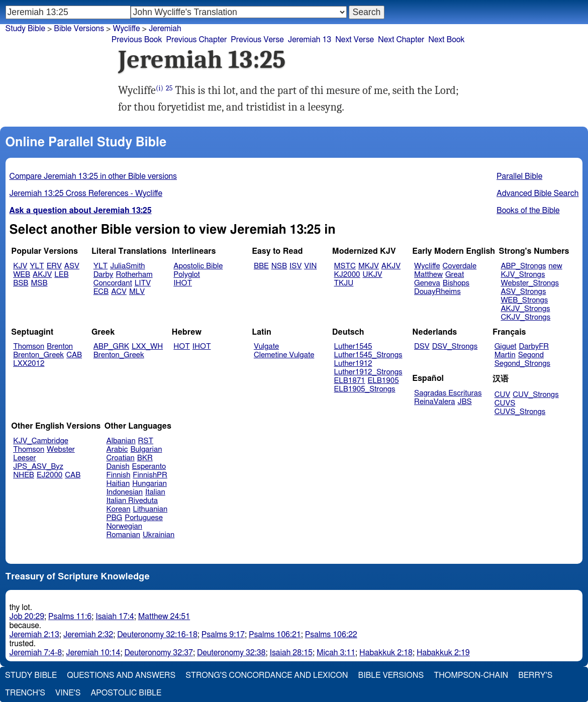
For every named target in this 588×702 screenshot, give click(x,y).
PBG (115, 518)
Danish (118, 467)
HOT (181, 346)
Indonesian (125, 492)
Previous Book (137, 40)
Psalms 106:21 (275, 635)
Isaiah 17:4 (115, 617)
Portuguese (144, 518)
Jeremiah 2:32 (88, 635)
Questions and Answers (121, 675)
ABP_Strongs (523, 266)
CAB (74, 355)
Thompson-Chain (471, 675)
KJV (20, 266)
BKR (145, 458)
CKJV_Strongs (525, 317)
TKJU (344, 283)
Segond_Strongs (522, 364)
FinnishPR (150, 475)
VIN (310, 266)
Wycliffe (126, 29)
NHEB (24, 475)
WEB (22, 275)
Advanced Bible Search (537, 193)
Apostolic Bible (126, 693)
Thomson (29, 346)
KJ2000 (347, 275)
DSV (422, 346)
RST (146, 441)
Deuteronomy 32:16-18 (157, 635)
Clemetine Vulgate (284, 355)
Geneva (427, 283)
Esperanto (149, 467)
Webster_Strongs (530, 283)
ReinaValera (434, 402)
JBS (464, 402)
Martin (505, 355)
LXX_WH (147, 346)
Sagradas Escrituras (448, 393)
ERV (54, 266)
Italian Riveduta (132, 501)
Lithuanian (150, 509)
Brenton (60, 346)
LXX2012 (29, 364)
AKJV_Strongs (525, 309)
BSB (21, 283)
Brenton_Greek (38, 355)
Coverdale (460, 266)
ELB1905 (383, 381)
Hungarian (150, 484)
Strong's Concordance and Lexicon (267, 675)
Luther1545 (353, 346)
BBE (261, 266)
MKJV (369, 266)
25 (169, 88)
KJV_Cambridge (41, 441)
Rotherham (134, 275)
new (556, 266)
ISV (296, 266)
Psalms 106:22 (331, 635)
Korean (119, 509)
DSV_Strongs (455, 346)
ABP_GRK (111, 346)
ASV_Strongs (523, 292)
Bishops (456, 283)
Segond (531, 355)
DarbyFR (534, 346)
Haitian (118, 484)
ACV (119, 292)
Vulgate (266, 346)
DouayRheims (437, 292)
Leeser (24, 458)
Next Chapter (401, 40)
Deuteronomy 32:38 (231, 653)
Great (455, 275)
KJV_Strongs (523, 275)
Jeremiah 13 (310, 40)
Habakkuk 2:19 (443, 653)
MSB (39, 283)
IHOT (183, 283)
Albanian (121, 441)
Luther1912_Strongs (368, 372)
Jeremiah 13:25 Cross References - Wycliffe (86, 193)
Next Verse (355, 40)
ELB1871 (350, 381)
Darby (104, 275)
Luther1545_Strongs (368, 355)
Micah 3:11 (336, 653)
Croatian (121, 458)
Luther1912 (353, 364)
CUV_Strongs (535, 395)
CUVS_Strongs (520, 412)
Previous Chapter (197, 40)
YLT (37, 266)
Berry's (535, 675)
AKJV (42, 275)
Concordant (113, 283)
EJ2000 (50, 475)
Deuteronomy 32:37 (159, 653)
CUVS (505, 403)
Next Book (446, 40)
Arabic (117, 449)
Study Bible (25, 29)
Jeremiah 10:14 (93, 653)
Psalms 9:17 (223, 635)
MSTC (345, 266)
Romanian (123, 535)
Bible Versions (79, 29)
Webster (61, 449)
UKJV (373, 275)
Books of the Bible (528, 211)
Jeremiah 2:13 (34, 635)
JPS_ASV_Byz (38, 467)
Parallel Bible (519, 176)
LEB (61, 275)
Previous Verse (257, 40)
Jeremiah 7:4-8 (36, 653)
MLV (137, 292)
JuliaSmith (127, 266)
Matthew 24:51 (164, 617)
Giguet (506, 346)
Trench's (25, 693)
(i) (160, 88)
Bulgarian (146, 449)
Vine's (68, 693)
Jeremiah (165, 29)
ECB (101, 292)
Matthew (428, 275)
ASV (72, 266)
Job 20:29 (27, 617)
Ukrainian (159, 535)
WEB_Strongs (524, 300)
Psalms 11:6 (70, 617)
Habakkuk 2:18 (386, 653)
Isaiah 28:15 (291, 653)
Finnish (119, 475)
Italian (155, 492)
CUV (503, 395)
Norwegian (124, 526)
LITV (143, 283)
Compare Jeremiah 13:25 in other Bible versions (93, 176)
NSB (279, 266)
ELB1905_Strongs (365, 389)
